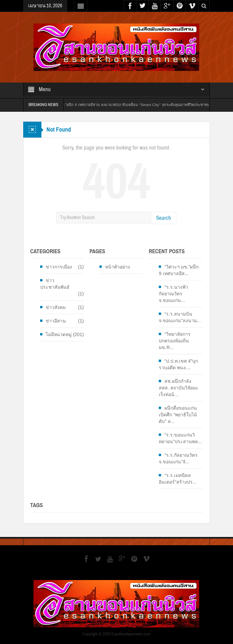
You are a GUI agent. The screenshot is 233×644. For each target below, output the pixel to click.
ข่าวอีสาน (56, 321)
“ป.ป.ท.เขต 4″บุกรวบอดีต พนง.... (178, 364)
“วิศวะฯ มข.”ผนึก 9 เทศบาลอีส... (179, 270)
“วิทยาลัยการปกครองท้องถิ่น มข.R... (175, 341)
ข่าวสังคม (56, 307)
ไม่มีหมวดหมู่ (59, 334)
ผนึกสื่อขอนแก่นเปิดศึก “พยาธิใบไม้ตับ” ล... (178, 415)
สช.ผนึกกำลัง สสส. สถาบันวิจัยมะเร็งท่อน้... (179, 388)
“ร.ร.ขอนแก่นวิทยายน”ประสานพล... (180, 438)
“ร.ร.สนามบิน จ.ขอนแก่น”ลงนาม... (180, 317)
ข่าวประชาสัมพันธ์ (55, 284)
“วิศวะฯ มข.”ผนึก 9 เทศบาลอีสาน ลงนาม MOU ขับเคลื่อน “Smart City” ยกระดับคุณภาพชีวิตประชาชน (131, 105)
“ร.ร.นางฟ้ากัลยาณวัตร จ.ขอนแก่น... (173, 294)
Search (164, 218)
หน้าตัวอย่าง (117, 267)
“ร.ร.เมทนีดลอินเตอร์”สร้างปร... (177, 479)
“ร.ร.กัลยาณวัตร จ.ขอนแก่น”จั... (178, 458)
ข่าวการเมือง (59, 267)
